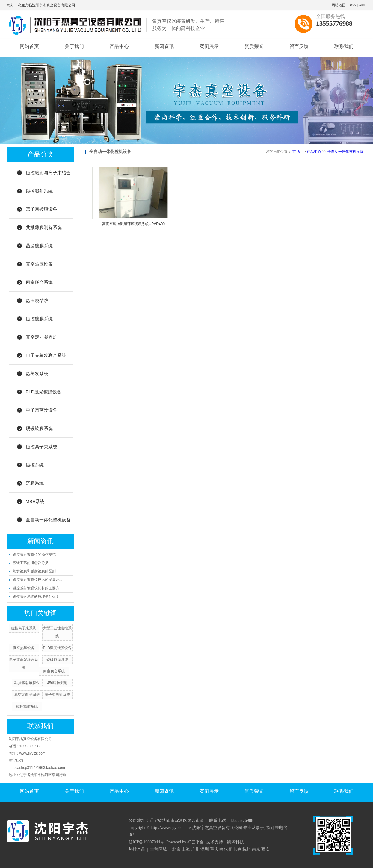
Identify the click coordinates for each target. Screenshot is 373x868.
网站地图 (339, 5)
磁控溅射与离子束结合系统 (48, 176)
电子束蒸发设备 (41, 410)
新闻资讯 (164, 46)
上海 (186, 849)
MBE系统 (35, 501)
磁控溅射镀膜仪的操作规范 (34, 555)
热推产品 (137, 849)
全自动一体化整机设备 (48, 520)
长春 (237, 849)
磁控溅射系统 (39, 191)
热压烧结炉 (37, 300)
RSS (352, 5)
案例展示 (209, 46)
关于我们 (74, 46)
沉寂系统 (35, 483)
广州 (195, 849)
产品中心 (119, 46)
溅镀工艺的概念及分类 (31, 563)
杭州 (247, 849)
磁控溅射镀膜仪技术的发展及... (37, 580)
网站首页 (29, 46)
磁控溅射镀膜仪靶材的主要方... (37, 588)
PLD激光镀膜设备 (44, 392)
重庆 (214, 849)
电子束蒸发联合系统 (46, 355)
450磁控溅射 (57, 683)
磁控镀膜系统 (39, 319)
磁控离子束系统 (41, 447)
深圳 (205, 849)
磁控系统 (35, 465)
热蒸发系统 (37, 374)
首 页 (296, 152)
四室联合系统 (39, 282)
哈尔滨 (226, 849)
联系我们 (344, 46)
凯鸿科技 (235, 842)
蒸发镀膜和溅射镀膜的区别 (34, 571)
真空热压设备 (39, 264)
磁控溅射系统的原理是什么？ (36, 596)
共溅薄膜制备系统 (44, 227)
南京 (256, 849)
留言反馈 (299, 46)
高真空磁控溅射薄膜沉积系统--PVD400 (133, 224)
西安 (265, 849)
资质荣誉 (254, 46)
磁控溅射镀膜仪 (27, 683)
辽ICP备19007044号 (147, 842)
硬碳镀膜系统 (39, 428)
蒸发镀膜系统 (39, 246)
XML (363, 5)
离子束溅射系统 (57, 695)
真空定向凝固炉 (41, 337)
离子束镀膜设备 (41, 209)
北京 (176, 849)
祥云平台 (196, 842)
